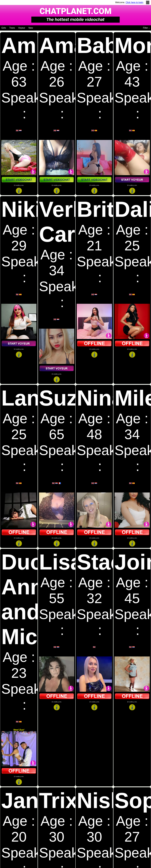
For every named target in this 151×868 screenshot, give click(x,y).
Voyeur (22, 28)
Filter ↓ (146, 28)
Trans (12, 28)
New (31, 28)
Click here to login (134, 2)
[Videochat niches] (35, 27)
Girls (4, 28)
